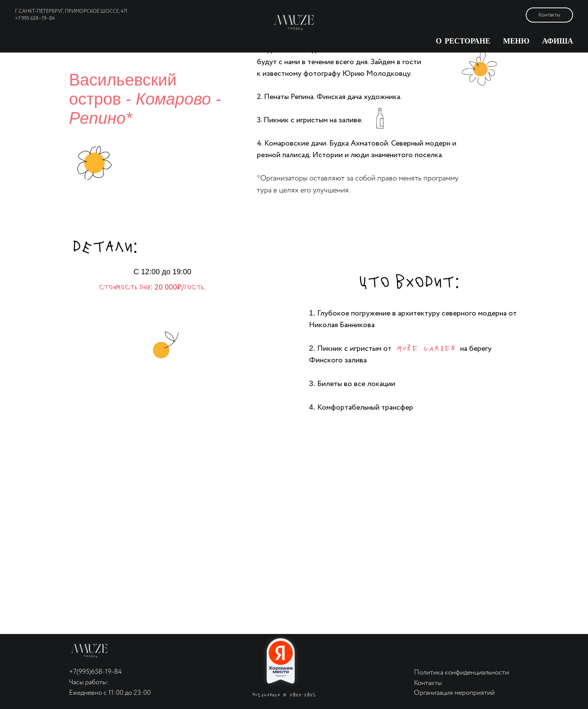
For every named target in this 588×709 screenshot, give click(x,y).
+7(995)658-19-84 (95, 672)
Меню (516, 41)
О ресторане (463, 41)
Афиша (558, 41)
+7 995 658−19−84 (35, 19)
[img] (89, 651)
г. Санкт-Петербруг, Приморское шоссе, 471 (71, 11)
